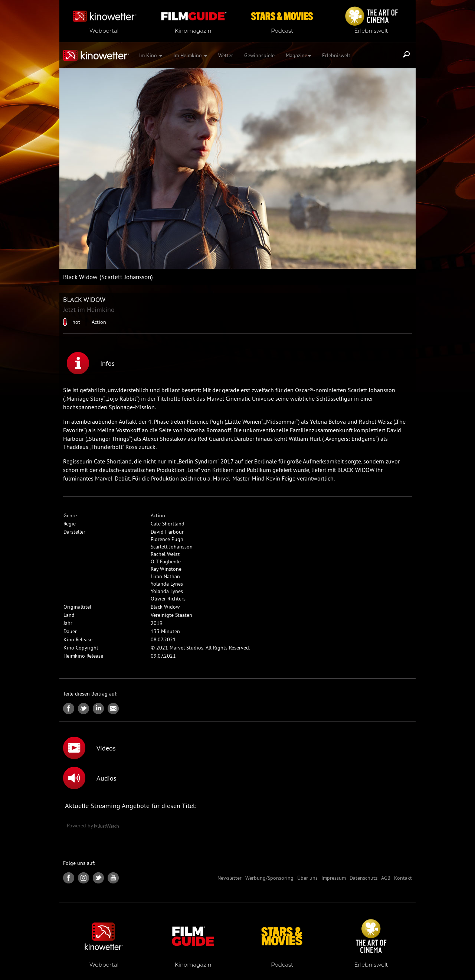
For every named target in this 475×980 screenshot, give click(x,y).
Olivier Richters (168, 599)
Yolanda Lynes (167, 584)
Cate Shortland (168, 524)
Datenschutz (363, 878)
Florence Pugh (167, 539)
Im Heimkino (190, 55)
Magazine (298, 55)
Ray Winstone (166, 569)
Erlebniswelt (336, 55)
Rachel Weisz (165, 554)
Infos (91, 363)
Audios (90, 778)
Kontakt (403, 878)
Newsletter (230, 878)
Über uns (307, 878)
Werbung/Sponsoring (269, 878)
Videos (89, 748)
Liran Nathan (165, 576)
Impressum (334, 878)
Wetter (226, 55)
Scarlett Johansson (172, 547)
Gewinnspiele (259, 55)
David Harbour (167, 532)
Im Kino (151, 55)
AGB (386, 878)
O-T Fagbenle (166, 561)
